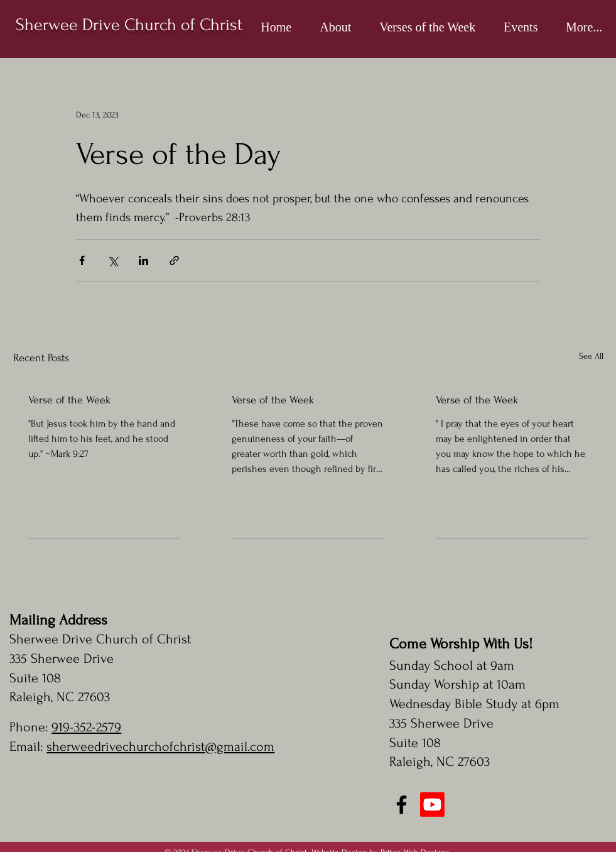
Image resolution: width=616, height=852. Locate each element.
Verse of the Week (69, 400)
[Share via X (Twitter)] (113, 260)
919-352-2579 (86, 727)
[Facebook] (402, 805)
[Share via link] (174, 260)
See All (591, 356)
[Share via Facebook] (82, 260)
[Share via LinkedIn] (143, 260)
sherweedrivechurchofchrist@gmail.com (160, 746)
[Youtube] (432, 805)
